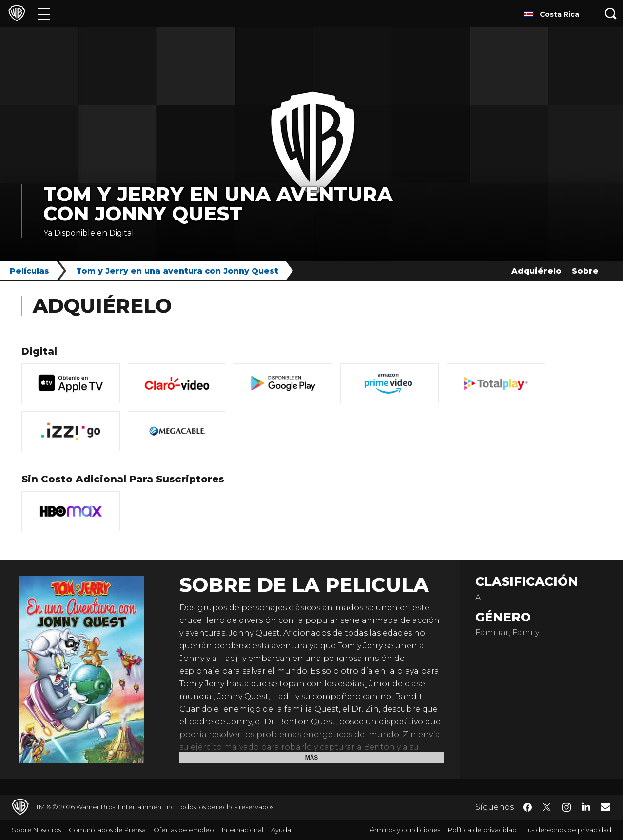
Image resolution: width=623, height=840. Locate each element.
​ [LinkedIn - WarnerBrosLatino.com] (586, 806)
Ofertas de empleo (184, 830)
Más (312, 758)
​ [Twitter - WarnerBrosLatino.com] (547, 807)
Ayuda (281, 830)
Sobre (585, 271)
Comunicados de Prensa (107, 830)
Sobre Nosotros (36, 830)
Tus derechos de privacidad (568, 830)
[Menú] (44, 13)
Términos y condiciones (404, 830)
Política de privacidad (482, 830)
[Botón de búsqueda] (611, 13)
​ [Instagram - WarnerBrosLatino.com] (566, 807)
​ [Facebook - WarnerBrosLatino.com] (527, 807)
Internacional (243, 830)
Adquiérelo (536, 271)
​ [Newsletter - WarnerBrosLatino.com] (605, 807)
